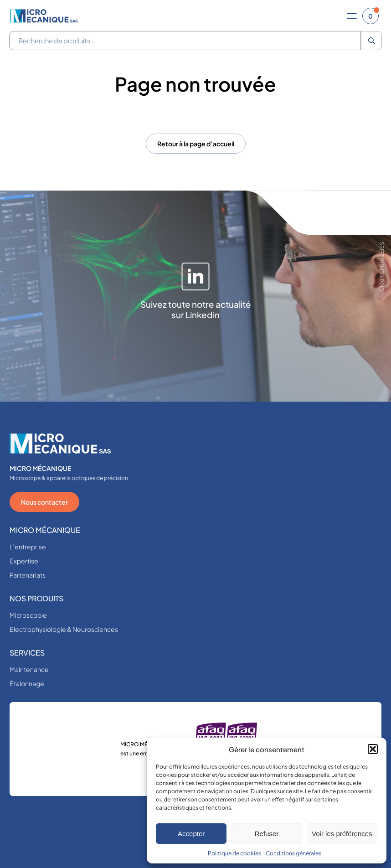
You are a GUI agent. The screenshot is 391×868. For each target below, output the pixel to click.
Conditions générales (293, 853)
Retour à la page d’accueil (196, 144)
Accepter (191, 834)
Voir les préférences (342, 834)
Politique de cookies (234, 853)
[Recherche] (371, 41)
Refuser (267, 834)
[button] (373, 749)
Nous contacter (44, 502)
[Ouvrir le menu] (352, 16)
